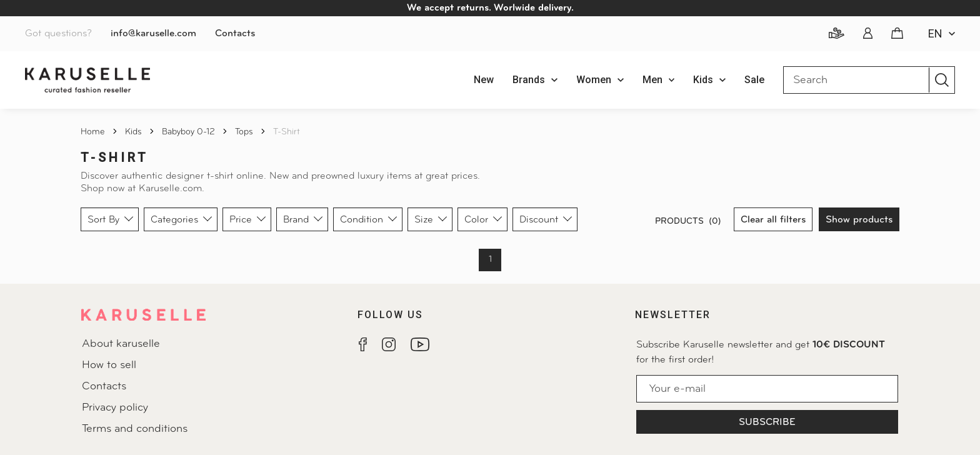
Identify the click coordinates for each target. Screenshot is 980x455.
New (484, 80)
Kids (135, 132)
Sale (754, 80)
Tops (245, 132)
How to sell (109, 365)
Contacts (235, 34)
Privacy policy (115, 408)
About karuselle (121, 344)
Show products (859, 220)
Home (94, 132)
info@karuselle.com (153, 34)
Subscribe (767, 422)
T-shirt (287, 132)
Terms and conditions (135, 429)
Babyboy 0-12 (190, 132)
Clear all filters (773, 220)
